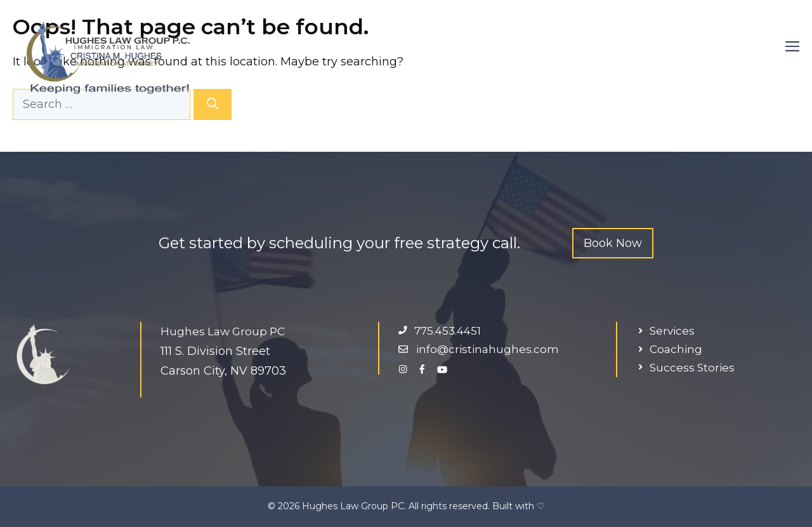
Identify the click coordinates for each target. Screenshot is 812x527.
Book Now (613, 243)
